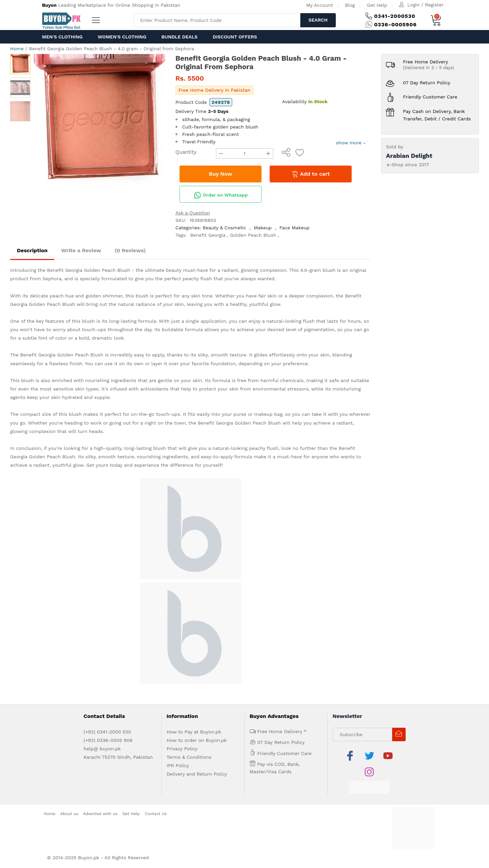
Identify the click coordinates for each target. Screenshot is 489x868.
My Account (319, 5)
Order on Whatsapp (221, 195)
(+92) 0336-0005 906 (108, 740)
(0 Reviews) (130, 250)
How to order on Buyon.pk (197, 740)
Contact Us (156, 814)
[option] (100, 120)
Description (32, 250)
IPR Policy (178, 765)
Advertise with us (100, 814)
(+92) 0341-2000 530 (107, 732)
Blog (350, 5)
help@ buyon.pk (102, 749)
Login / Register (425, 5)
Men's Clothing (62, 37)
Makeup (263, 228)
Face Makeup (294, 228)
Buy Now (221, 174)
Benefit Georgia (208, 235)
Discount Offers (235, 37)
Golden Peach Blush (253, 235)
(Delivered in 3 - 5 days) (429, 68)
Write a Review (81, 250)
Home (17, 49)
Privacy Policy (182, 749)
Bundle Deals (179, 37)
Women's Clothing (122, 37)
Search (318, 20)
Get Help (377, 5)
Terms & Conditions (189, 757)
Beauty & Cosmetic (225, 228)
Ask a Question (193, 213)
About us (69, 814)
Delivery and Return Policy (197, 774)
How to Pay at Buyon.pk (194, 732)
